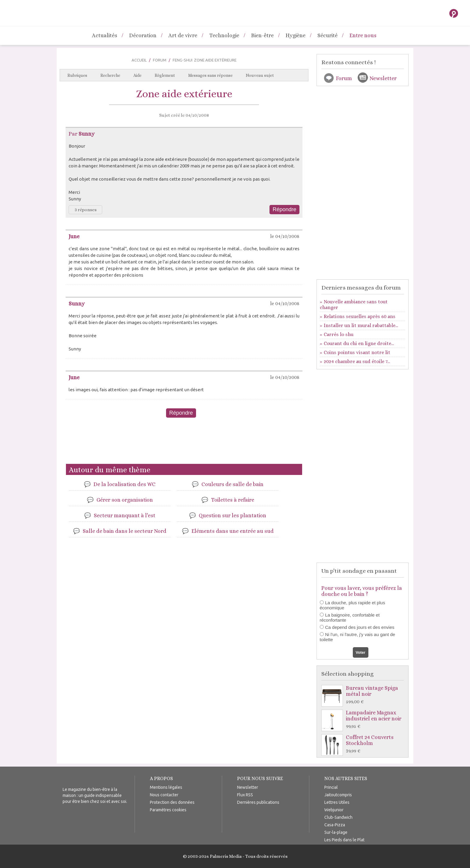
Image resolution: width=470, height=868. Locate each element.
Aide (137, 75)
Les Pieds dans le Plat (344, 840)
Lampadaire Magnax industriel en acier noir (364, 720)
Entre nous (363, 35)
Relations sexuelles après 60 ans (360, 316)
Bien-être (262, 35)
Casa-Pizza (335, 825)
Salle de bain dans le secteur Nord (125, 531)
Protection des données (172, 802)
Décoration (143, 35)
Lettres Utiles (337, 802)
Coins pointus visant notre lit (357, 352)
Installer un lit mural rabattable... (361, 325)
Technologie (224, 35)
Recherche (110, 75)
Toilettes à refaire (233, 500)
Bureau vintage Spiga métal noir (364, 695)
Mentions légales (166, 787)
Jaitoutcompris (338, 795)
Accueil (139, 60)
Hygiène (296, 35)
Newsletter (383, 78)
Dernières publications (258, 802)
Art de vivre (183, 35)
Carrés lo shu (339, 334)
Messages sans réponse (210, 75)
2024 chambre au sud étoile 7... (357, 361)
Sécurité (327, 35)
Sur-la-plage (336, 832)
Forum (160, 60)
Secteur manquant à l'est (125, 515)
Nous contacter (164, 795)
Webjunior (334, 810)
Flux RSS (245, 795)
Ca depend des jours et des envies (360, 627)
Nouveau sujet (260, 75)
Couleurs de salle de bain (232, 484)
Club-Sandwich (338, 817)
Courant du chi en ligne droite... (359, 343)
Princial (331, 787)
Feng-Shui (183, 60)
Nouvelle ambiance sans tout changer (354, 305)
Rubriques (77, 75)
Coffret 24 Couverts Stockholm (364, 744)
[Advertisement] (184, 443)
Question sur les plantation (232, 515)
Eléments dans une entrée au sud (233, 531)
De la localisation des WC (125, 484)
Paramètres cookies (168, 810)
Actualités (105, 35)
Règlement (165, 75)
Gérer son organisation (125, 500)
